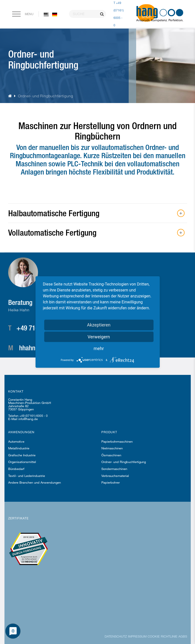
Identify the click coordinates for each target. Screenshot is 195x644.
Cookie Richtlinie (162, 636)
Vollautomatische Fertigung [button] (52, 233)
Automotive (16, 441)
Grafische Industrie (22, 455)
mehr (99, 348)
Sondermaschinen (114, 469)
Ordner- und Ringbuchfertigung (124, 462)
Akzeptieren (99, 325)
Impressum (137, 636)
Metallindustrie (19, 448)
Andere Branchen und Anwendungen (35, 482)
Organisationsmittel (22, 462)
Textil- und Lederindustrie (27, 476)
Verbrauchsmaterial (115, 476)
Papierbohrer (111, 482)
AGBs (183, 636)
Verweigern (99, 337)
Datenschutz (116, 636)
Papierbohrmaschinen (117, 441)
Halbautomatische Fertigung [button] (54, 213)
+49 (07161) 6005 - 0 (34, 416)
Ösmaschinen (111, 455)
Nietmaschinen (112, 448)
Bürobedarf (16, 469)
